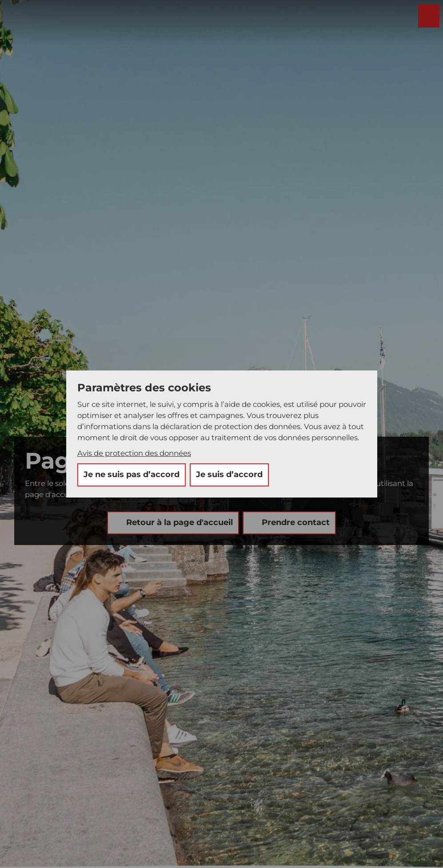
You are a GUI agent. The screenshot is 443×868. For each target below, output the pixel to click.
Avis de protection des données (134, 453)
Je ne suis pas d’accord (132, 474)
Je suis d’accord (229, 474)
